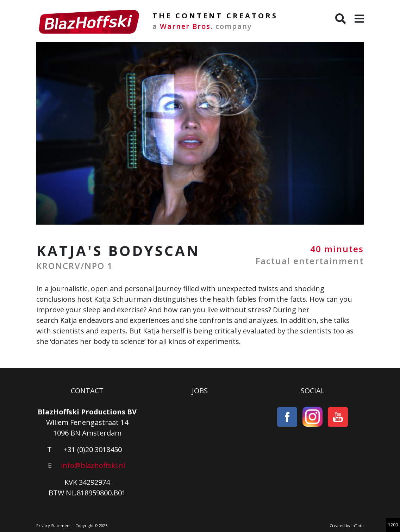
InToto (358, 525)
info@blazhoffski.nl (93, 465)
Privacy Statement (54, 525)
